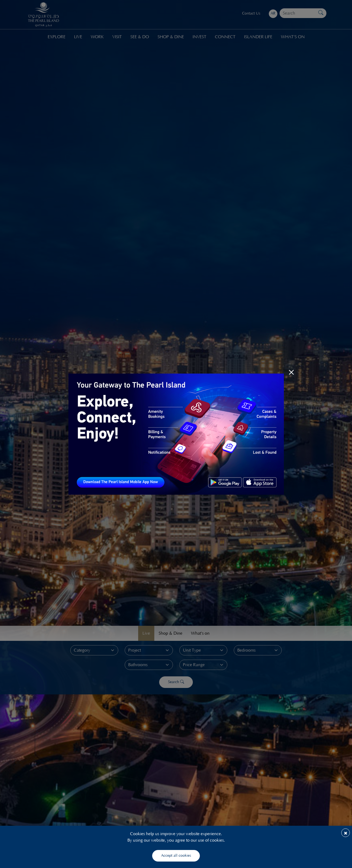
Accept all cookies (176, 856)
